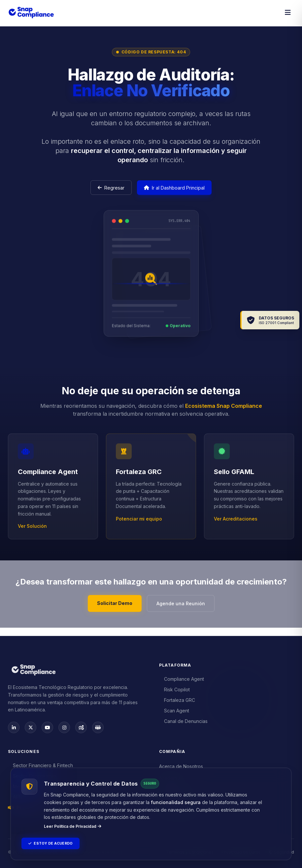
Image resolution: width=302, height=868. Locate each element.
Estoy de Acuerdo (54, 842)
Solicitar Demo (112, 609)
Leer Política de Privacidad (73, 825)
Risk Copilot (175, 688)
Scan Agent (174, 709)
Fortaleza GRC (177, 698)
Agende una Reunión (184, 609)
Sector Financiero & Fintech (41, 765)
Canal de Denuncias (184, 719)
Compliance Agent (182, 677)
